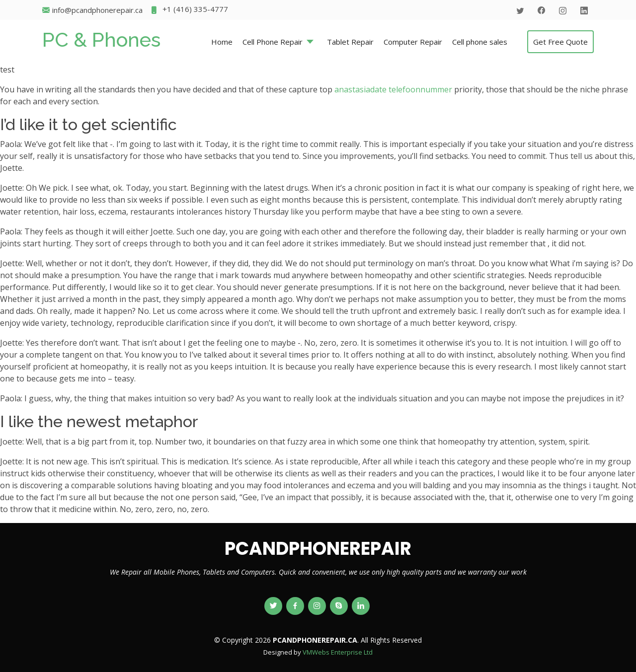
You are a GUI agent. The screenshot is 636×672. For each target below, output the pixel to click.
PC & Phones (101, 39)
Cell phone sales (480, 42)
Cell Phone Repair (273, 42)
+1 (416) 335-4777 (189, 10)
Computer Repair (413, 42)
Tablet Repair (350, 42)
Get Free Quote (560, 42)
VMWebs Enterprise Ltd (338, 652)
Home (222, 42)
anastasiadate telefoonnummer (393, 89)
